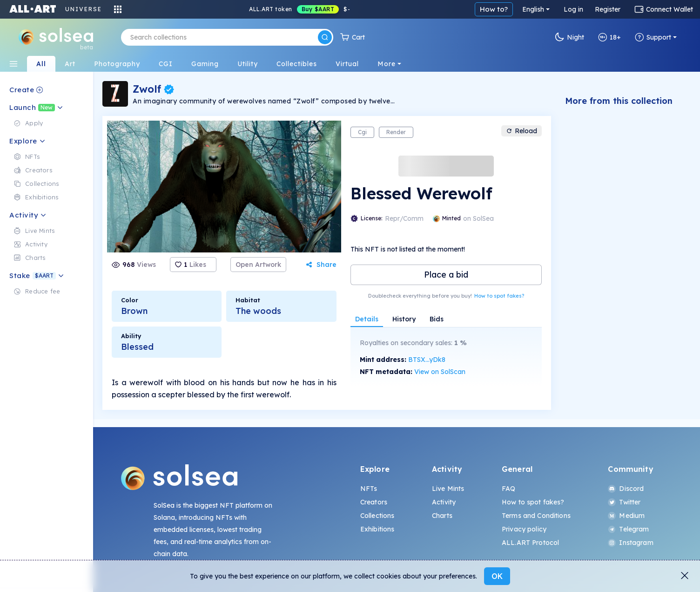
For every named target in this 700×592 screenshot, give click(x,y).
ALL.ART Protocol (530, 543)
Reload (522, 131)
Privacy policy (524, 529)
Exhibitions (377, 529)
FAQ (508, 489)
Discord (626, 489)
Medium (626, 516)
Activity (444, 502)
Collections (377, 516)
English (533, 9)
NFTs (369, 489)
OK (497, 576)
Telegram (628, 529)
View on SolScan (440, 372)
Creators (374, 502)
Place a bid (446, 275)
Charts (442, 516)
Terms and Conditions (536, 516)
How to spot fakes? (499, 296)
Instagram (630, 543)
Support (653, 37)
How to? (494, 9)
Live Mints (448, 489)
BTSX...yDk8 (427, 360)
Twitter (624, 502)
